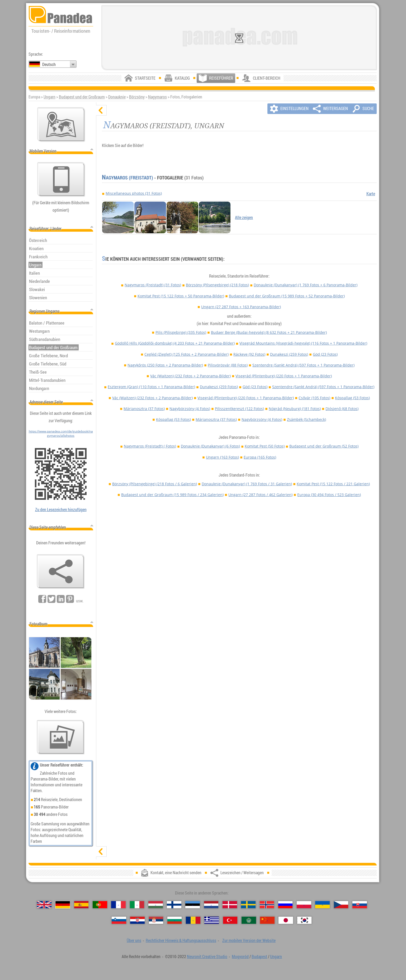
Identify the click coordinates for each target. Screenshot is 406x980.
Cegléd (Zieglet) (187, 354)
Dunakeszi (289, 354)
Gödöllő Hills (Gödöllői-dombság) (175, 343)
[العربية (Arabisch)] (249, 920)
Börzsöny (137, 97)
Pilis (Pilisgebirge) (181, 332)
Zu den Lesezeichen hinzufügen (61, 510)
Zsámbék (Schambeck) (306, 419)
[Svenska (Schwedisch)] (248, 905)
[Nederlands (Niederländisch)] (211, 905)
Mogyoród (240, 957)
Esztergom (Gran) (151, 387)
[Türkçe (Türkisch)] (230, 920)
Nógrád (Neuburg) (295, 409)
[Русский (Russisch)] (285, 905)
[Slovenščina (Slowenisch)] (119, 920)
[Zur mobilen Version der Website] (61, 179)
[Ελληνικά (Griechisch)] (212, 920)
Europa (260, 457)
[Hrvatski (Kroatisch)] (137, 920)
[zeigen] (101, 851)
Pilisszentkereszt (239, 409)
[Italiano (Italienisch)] (137, 905)
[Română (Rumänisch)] (193, 920)
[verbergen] (101, 110)
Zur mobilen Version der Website (249, 940)
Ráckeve (249, 354)
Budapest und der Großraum (82, 97)
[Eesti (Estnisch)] (193, 905)
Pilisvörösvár (228, 365)
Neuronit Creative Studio (207, 957)
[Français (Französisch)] (118, 905)
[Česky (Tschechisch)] (341, 905)
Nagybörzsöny (190, 409)
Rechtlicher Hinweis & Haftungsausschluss (181, 940)
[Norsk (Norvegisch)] (267, 905)
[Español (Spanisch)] (81, 905)
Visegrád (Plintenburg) (284, 376)
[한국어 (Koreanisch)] (304, 920)
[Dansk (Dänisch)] (230, 905)
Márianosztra (144, 409)
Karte (371, 194)
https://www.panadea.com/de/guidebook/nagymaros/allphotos (61, 433)
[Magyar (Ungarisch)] (156, 905)
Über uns (134, 940)
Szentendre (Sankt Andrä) (303, 365)
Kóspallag (352, 398)
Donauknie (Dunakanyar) (306, 285)
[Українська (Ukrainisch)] (322, 905)
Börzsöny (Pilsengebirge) (217, 285)
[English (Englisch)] (44, 905)
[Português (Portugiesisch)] (100, 905)
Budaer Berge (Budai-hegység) (269, 332)
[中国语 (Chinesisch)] (267, 920)
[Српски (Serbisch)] (156, 920)
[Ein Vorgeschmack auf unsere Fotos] (61, 737)
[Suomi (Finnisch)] (174, 905)
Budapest (259, 957)
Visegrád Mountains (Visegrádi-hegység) (303, 343)
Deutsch (49, 64)
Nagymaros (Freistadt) (128, 178)
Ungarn (49, 97)
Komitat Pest (181, 296)
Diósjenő (342, 409)
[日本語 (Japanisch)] (286, 920)
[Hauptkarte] (61, 125)
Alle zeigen (244, 217)
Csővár (314, 398)
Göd (325, 354)
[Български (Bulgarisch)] (175, 920)
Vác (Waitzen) (190, 376)
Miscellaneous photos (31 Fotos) (134, 193)
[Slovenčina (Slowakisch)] (360, 905)
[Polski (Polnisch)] (304, 905)
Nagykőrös (165, 365)
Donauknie (117, 97)
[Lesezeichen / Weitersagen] (61, 572)
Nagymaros (157, 97)
